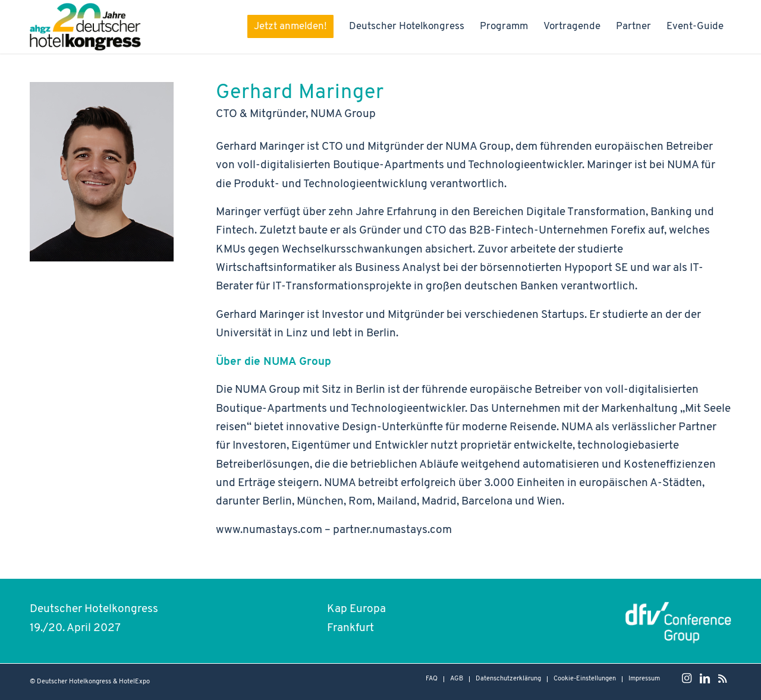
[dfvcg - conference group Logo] (678, 621)
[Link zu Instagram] (687, 679)
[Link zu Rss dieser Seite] (722, 679)
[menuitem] (284, 27)
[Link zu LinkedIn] (705, 679)
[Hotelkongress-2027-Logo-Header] (88, 27)
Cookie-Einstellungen (585, 679)
